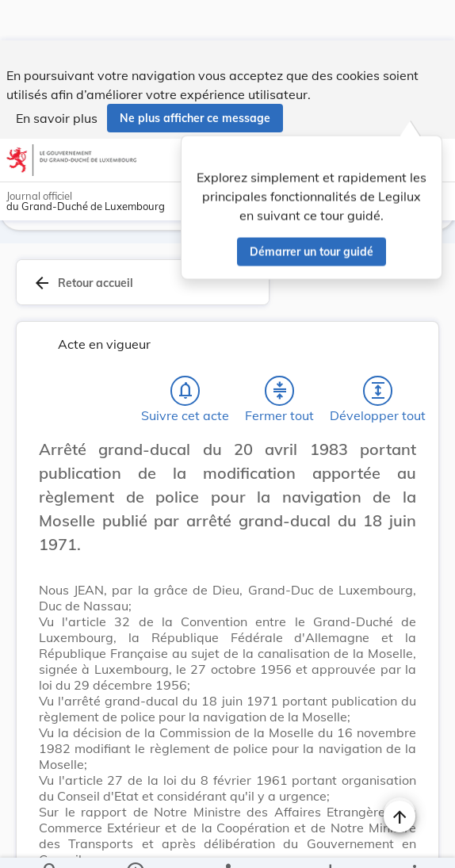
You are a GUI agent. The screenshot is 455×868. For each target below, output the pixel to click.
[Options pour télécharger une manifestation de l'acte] (329, 843)
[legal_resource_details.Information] (135, 843)
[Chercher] (51, 843)
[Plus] (414, 843)
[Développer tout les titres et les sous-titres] (378, 354)
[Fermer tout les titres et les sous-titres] (280, 354)
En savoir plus (57, 78)
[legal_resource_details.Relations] (227, 843)
